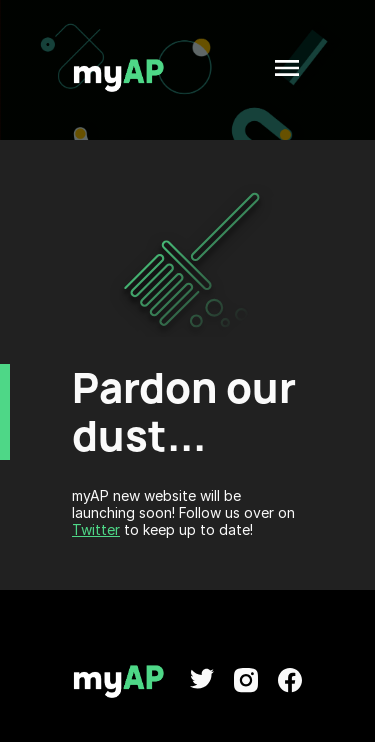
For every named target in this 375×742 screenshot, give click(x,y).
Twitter (96, 529)
